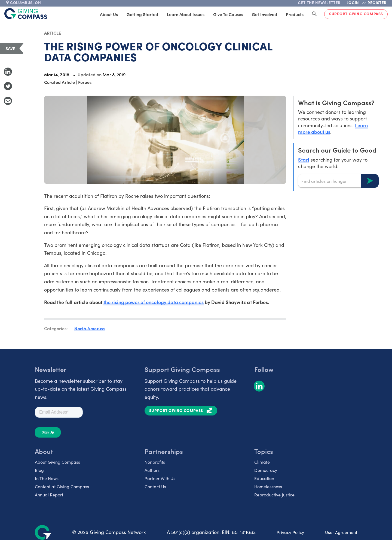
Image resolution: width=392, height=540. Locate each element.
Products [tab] (295, 14)
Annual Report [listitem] (49, 495)
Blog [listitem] (39, 470)
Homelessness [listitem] (268, 486)
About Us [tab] (109, 14)
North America (90, 328)
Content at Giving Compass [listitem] (62, 486)
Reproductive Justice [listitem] (274, 495)
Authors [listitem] (152, 470)
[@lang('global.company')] (26, 14)
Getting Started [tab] (142, 14)
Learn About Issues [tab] (186, 14)
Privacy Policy (290, 532)
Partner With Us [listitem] (160, 478)
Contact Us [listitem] (155, 486)
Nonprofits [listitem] (155, 462)
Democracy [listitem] (266, 470)
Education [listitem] (264, 478)
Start (304, 160)
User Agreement (341, 532)
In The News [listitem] (47, 478)
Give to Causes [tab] (228, 14)
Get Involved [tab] (264, 14)
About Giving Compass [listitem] (57, 462)
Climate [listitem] (262, 462)
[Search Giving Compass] (314, 14)
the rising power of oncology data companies (154, 302)
